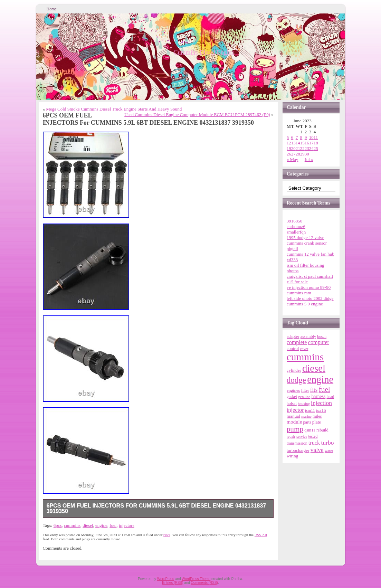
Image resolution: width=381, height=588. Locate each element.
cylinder (294, 370)
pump (295, 429)
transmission (297, 443)
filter (305, 391)
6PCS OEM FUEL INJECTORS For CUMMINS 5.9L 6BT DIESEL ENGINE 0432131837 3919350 (156, 508)
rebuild (322, 430)
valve (317, 450)
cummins (72, 525)
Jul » (309, 159)
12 (289, 143)
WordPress (166, 579)
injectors (127, 525)
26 (289, 154)
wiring (292, 456)
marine (306, 416)
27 (293, 154)
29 (302, 154)
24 (311, 148)
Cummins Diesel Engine (204, 53)
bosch (322, 336)
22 (302, 148)
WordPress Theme (196, 579)
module (294, 422)
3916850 (295, 221)
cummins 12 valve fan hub (311, 254)
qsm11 (310, 430)
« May (293, 159)
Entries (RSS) (173, 583)
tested (313, 436)
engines (293, 390)
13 (293, 143)
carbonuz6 (296, 226)
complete (297, 342)
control (293, 349)
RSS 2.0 (261, 535)
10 (311, 137)
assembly (308, 336)
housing (304, 404)
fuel (113, 525)
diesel (88, 525)
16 (307, 143)
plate (317, 422)
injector (295, 410)
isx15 (321, 410)
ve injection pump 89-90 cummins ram (309, 290)
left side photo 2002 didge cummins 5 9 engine (310, 301)
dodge (296, 380)
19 (289, 148)
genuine (304, 397)
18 (316, 143)
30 (307, 154)
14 (298, 143)
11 (316, 137)
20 (293, 148)
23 (307, 148)
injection (321, 403)
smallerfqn (296, 232)
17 (311, 143)
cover (304, 349)
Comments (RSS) (204, 583)
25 (316, 148)
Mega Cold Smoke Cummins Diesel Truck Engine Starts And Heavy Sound (114, 109)
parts (307, 422)
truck (314, 443)
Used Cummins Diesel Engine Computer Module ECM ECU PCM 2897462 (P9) (197, 115)
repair (291, 436)
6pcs (58, 525)
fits (314, 390)
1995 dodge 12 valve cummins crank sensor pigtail (307, 243)
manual (293, 416)
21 (298, 148)
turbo (327, 443)
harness (319, 396)
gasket (292, 397)
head (330, 397)
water (329, 451)
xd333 (292, 260)
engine (101, 525)
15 (302, 143)
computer (319, 342)
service (302, 436)
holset (292, 404)
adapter (293, 336)
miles (317, 416)
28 (298, 154)
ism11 (310, 410)
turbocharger (298, 450)
